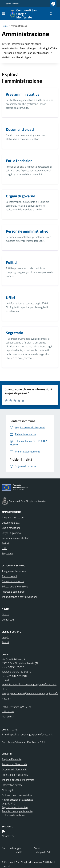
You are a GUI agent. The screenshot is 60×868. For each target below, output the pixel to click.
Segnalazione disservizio (15, 807)
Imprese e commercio (13, 592)
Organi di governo (11, 533)
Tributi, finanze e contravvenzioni (19, 597)
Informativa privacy (12, 785)
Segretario (7, 553)
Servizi (38, 848)
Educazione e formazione (15, 586)
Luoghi (5, 637)
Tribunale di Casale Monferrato (18, 780)
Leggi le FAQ (9, 803)
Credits (18, 852)
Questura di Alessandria (14, 769)
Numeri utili (8, 716)
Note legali (8, 790)
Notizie (6, 614)
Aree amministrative (13, 517)
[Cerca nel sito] (50, 14)
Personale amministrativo (16, 538)
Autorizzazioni (9, 576)
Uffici (5, 548)
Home (5, 26)
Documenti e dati (11, 523)
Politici (5, 543)
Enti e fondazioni (11, 528)
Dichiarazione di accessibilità (17, 795)
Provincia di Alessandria (14, 764)
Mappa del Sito (43, 852)
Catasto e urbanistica (13, 581)
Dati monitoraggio (11, 848)
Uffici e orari (8, 711)
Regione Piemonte (12, 4)
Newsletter (8, 836)
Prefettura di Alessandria (15, 775)
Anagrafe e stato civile (14, 571)
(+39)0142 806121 (22, 672)
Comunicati (8, 620)
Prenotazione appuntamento (17, 811)
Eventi (5, 642)
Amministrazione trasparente (17, 800)
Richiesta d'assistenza (14, 815)
